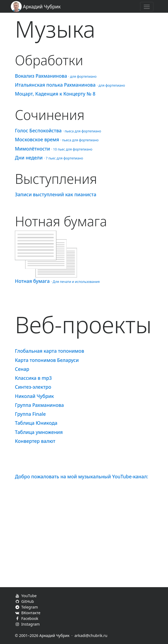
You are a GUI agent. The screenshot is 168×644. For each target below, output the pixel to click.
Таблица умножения (39, 432)
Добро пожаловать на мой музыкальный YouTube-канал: (82, 476)
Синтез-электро (33, 387)
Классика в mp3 (33, 378)
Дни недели (49, 158)
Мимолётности (54, 149)
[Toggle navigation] (147, 7)
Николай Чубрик (34, 396)
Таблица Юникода (36, 423)
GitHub (24, 601)
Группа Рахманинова (39, 405)
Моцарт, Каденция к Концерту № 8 (55, 94)
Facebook (27, 618)
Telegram (26, 607)
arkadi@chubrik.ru (91, 635)
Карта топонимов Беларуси (47, 360)
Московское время (57, 139)
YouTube (26, 596)
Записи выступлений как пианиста (56, 194)
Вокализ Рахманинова (56, 76)
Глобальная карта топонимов (49, 351)
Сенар (22, 369)
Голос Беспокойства (58, 130)
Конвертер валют (35, 441)
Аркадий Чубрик (36, 6)
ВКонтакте (28, 613)
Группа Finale (30, 414)
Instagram (27, 624)
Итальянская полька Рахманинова (70, 85)
